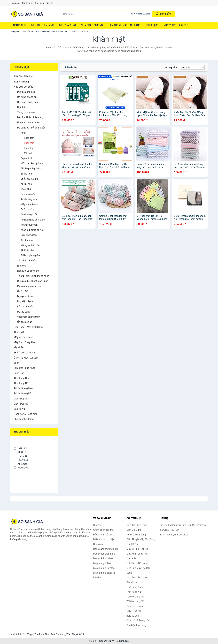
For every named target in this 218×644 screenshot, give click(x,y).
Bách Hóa (19, 373)
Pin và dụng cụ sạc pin (29, 286)
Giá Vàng (61, 634)
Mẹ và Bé (19, 347)
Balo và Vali (20, 409)
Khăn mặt (29, 143)
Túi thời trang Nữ (23, 393)
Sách (16, 363)
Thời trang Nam (22, 378)
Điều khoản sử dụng (104, 535)
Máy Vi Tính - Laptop (176, 25)
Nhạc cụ (22, 266)
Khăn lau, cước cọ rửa (32, 230)
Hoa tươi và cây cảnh (28, 271)
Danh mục (27, 3)
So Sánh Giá (122, 641)
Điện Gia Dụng (67, 25)
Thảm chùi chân (29, 225)
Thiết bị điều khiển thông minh (33, 276)
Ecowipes (21, 460)
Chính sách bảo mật (104, 530)
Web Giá (71, 634)
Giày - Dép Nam (22, 399)
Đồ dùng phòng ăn (27, 97)
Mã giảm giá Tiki (102, 563)
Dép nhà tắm (27, 158)
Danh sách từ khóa (103, 558)
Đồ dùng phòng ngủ (28, 102)
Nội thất (21, 107)
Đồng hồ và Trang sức (25, 414)
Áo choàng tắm (29, 199)
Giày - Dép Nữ (21, 404)
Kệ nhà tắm (27, 240)
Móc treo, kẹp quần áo (32, 163)
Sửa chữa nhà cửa (27, 261)
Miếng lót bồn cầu (30, 245)
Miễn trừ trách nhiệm (104, 539)
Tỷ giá (30, 634)
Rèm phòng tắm (29, 235)
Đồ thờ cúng (24, 312)
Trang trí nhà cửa (26, 112)
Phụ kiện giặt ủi (29, 215)
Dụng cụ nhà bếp (26, 92)
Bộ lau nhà (26, 174)
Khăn (73, 32)
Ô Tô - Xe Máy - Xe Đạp (26, 358)
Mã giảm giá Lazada (104, 568)
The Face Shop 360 (45, 634)
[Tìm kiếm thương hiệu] (94, 14)
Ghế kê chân (27, 250)
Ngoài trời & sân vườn (29, 123)
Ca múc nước (28, 194)
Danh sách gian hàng (104, 554)
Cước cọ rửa (27, 209)
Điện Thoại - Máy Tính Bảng (124, 25)
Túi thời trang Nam (24, 388)
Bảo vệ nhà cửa (25, 307)
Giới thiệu (39, 3)
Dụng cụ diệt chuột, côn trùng (33, 281)
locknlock (21, 468)
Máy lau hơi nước (30, 204)
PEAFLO (20, 452)
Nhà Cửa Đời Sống (92, 25)
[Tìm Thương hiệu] (34, 442)
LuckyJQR (21, 456)
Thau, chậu (26, 189)
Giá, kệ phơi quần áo (31, 169)
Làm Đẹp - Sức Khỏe (25, 368)
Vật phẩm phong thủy (28, 317)
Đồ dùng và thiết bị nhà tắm (55, 32)
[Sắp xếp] (192, 67)
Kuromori (21, 464)
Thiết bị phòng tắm (31, 255)
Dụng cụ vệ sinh (26, 296)
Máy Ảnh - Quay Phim (25, 342)
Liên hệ (50, 3)
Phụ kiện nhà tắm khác (33, 220)
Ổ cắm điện (23, 291)
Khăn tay (29, 148)
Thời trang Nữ (21, 383)
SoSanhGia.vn (107, 641)
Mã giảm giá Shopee (104, 573)
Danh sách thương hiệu (106, 549)
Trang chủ (15, 3)
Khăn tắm (29, 138)
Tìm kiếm (163, 14)
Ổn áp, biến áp (25, 322)
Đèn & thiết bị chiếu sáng (30, 117)
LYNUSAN (21, 449)
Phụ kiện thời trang (24, 419)
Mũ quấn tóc (31, 153)
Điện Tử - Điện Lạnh (42, 25)
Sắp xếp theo (171, 67)
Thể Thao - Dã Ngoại (25, 353)
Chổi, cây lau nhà (30, 179)
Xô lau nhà (26, 184)
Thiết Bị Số (152, 25)
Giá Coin (81, 634)
